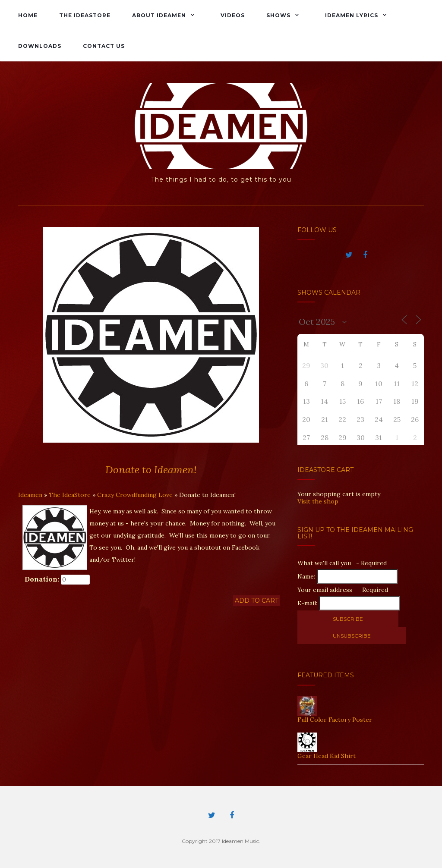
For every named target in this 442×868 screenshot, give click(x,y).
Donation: (42, 579)
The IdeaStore (85, 15)
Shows (278, 15)
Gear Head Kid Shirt (327, 756)
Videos (233, 15)
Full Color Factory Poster (335, 720)
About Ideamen (159, 15)
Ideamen (30, 495)
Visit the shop (318, 501)
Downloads (40, 46)
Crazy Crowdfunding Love (135, 495)
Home (28, 15)
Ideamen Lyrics (352, 15)
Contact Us (104, 46)
